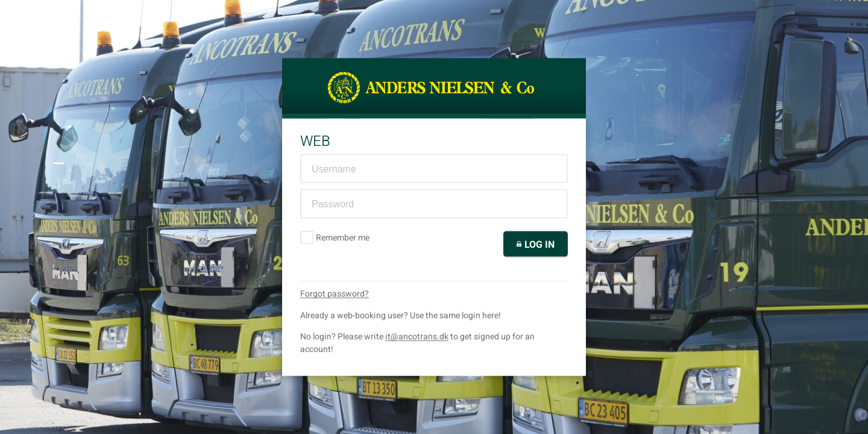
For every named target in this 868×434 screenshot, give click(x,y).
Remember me (335, 237)
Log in (536, 244)
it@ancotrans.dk (417, 336)
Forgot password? (335, 293)
